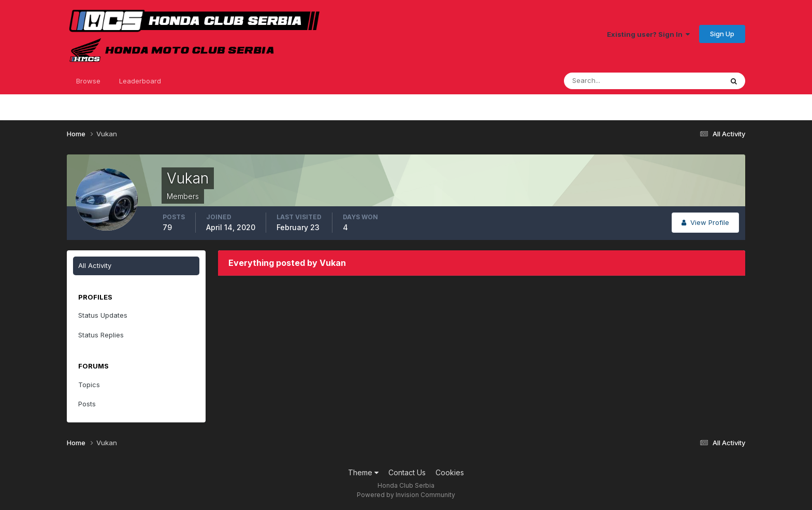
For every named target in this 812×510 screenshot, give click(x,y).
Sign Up (722, 34)
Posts (87, 404)
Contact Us (407, 472)
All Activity (95, 265)
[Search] (610, 81)
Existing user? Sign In (648, 34)
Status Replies (101, 335)
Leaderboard (140, 81)
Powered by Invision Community (406, 495)
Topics (89, 385)
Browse (88, 81)
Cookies (450, 472)
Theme (363, 472)
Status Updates (103, 315)
